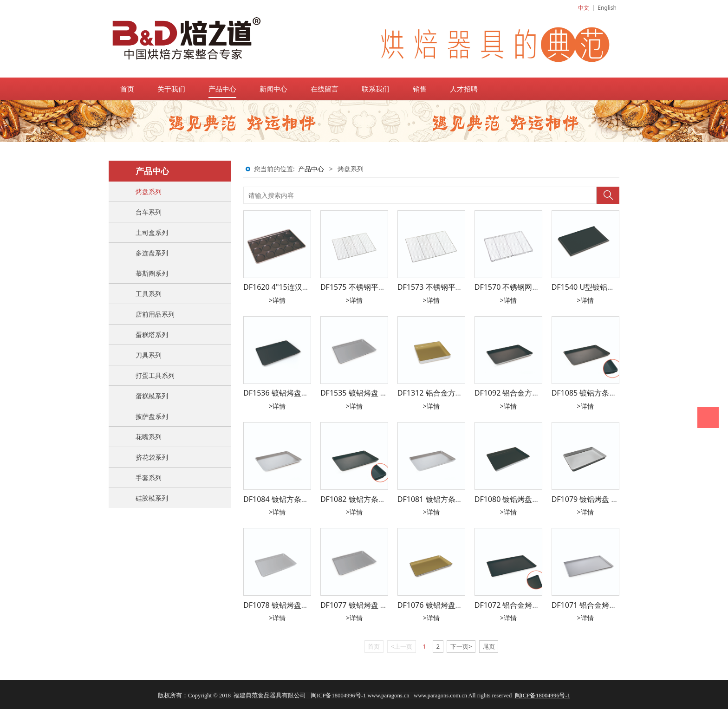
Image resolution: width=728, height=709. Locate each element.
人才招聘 (464, 89)
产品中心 (222, 89)
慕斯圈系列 (152, 273)
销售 (420, 89)
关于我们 (171, 89)
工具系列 (149, 294)
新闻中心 (273, 89)
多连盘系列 (152, 253)
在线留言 (325, 89)
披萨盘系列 (152, 416)
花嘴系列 (149, 437)
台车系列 (149, 212)
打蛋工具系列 (155, 375)
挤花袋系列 (152, 457)
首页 (127, 89)
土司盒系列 (152, 232)
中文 (584, 8)
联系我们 (376, 89)
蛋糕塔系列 (152, 335)
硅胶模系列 (152, 498)
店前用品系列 (155, 314)
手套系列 (149, 478)
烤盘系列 (149, 192)
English (607, 8)
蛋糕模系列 (152, 396)
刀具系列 (149, 355)
